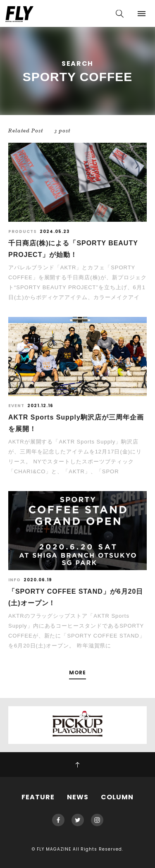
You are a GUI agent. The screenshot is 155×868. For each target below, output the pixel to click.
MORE (78, 673)
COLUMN (117, 797)
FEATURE (38, 797)
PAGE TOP (77, 765)
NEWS (78, 797)
